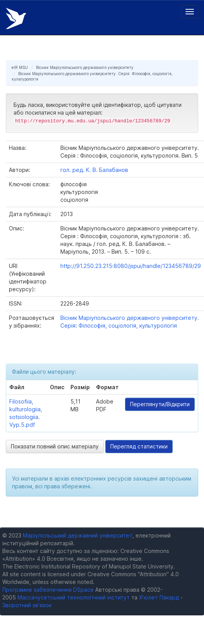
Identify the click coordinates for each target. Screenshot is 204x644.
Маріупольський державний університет (78, 535)
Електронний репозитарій (16, 18)
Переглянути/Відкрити (160, 404)
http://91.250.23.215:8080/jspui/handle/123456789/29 (131, 266)
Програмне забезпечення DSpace (48, 590)
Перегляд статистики (139, 446)
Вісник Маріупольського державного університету (85, 67)
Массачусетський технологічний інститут (74, 597)
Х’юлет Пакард (159, 597)
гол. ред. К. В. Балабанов (94, 170)
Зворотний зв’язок (27, 605)
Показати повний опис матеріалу (55, 446)
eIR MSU (20, 67)
